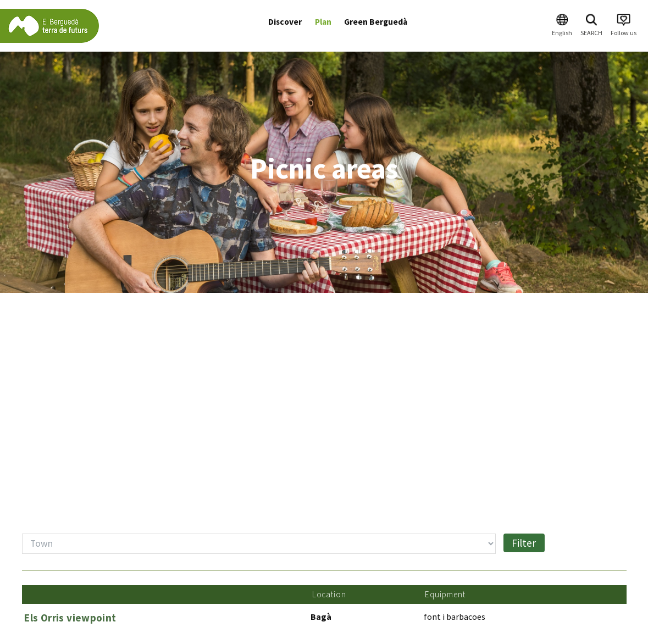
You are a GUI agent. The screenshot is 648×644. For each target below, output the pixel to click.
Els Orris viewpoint (70, 618)
